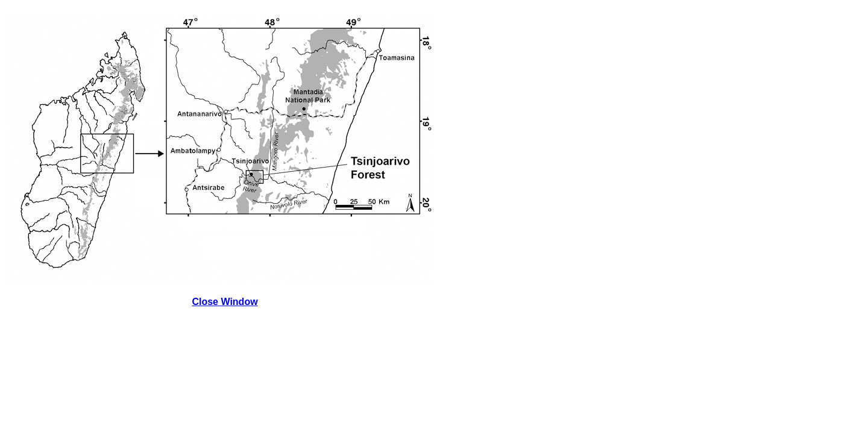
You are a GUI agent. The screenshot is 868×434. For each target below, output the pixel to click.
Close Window (225, 302)
